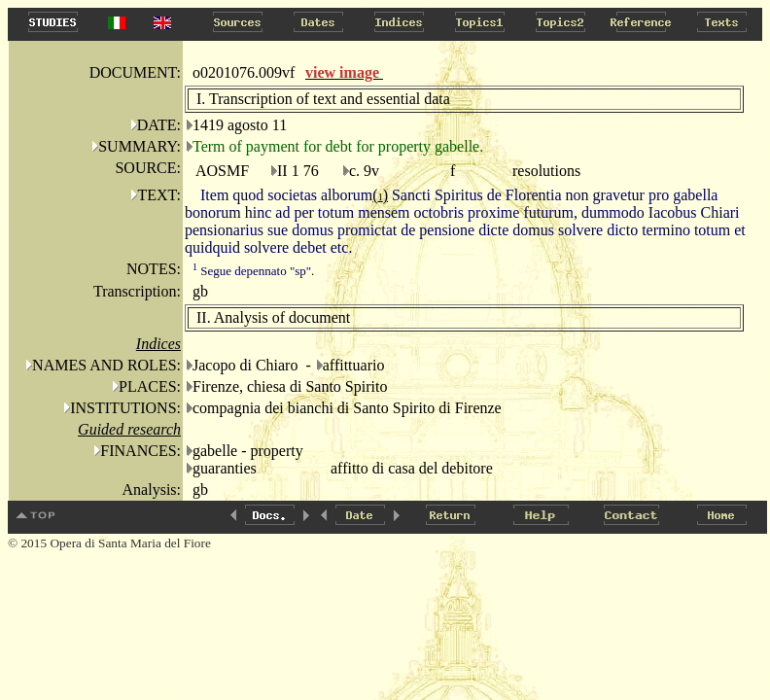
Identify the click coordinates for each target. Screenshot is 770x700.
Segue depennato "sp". (253, 271)
